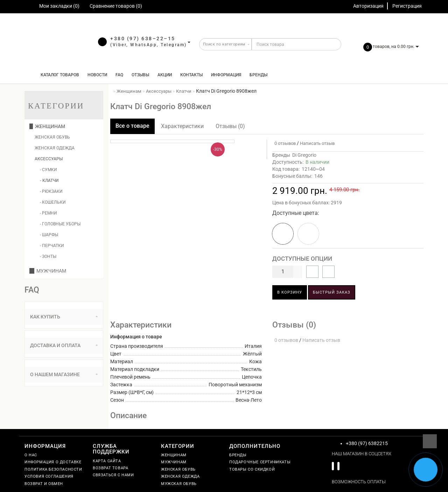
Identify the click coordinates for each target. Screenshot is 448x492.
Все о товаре (132, 126)
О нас (31, 455)
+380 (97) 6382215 (367, 443)
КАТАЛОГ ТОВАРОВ (58, 75)
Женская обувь (52, 137)
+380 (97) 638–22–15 (143, 38)
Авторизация (368, 6)
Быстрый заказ (332, 292)
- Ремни (48, 213)
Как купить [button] (64, 317)
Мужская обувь (179, 484)
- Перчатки (52, 246)
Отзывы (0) (230, 126)
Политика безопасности (53, 469)
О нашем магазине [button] (64, 374)
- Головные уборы (60, 224)
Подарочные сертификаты (260, 462)
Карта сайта (107, 461)
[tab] (64, 317)
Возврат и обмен (44, 484)
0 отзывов (284, 143)
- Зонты (48, 256)
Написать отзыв (317, 143)
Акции (165, 75)
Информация (226, 75)
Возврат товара (110, 468)
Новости (97, 75)
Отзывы (140, 75)
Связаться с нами (113, 475)
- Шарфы (49, 235)
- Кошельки (53, 202)
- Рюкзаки (51, 191)
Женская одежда (55, 148)
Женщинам (47, 126)
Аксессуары (49, 159)
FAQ (119, 75)
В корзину (290, 292)
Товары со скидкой (252, 469)
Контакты (191, 75)
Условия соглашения (49, 476)
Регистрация (407, 6)
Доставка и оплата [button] (64, 345)
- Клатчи (49, 181)
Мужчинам (48, 271)
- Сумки (48, 170)
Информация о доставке (53, 462)
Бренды (258, 75)
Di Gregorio (304, 155)
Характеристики (182, 126)
